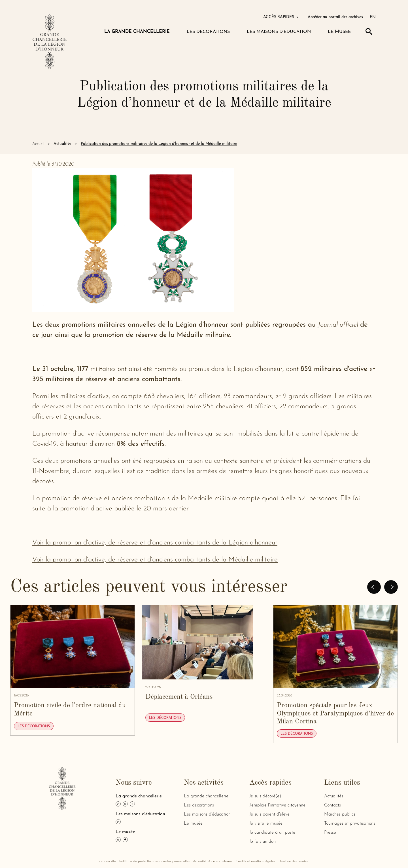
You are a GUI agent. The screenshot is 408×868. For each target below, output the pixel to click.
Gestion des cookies (294, 861)
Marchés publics (340, 814)
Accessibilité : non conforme (213, 861)
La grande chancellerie (206, 796)
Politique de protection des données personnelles (154, 861)
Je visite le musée (266, 823)
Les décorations (199, 805)
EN (373, 17)
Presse (330, 833)
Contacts (332, 805)
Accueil (38, 144)
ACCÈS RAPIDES (281, 17)
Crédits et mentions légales (255, 861)
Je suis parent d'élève (269, 814)
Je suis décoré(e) (265, 796)
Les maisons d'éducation (207, 814)
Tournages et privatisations (350, 823)
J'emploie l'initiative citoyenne (277, 805)
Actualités (62, 144)
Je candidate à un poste (272, 833)
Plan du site (107, 861)
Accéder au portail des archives (335, 17)
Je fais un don (263, 842)
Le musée (193, 823)
